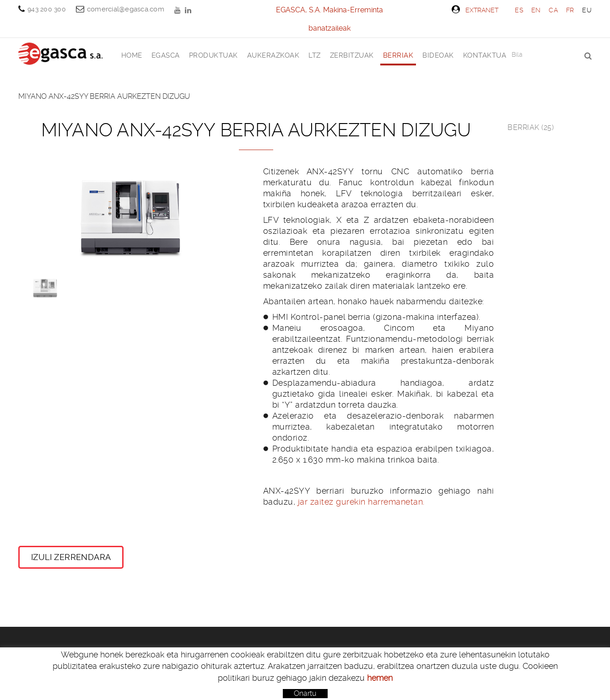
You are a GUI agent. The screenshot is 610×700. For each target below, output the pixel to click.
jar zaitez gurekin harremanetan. (361, 502)
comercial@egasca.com (126, 9)
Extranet (475, 10)
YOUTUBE (178, 10)
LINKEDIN (189, 10)
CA (553, 10)
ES (519, 10)
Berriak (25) (531, 127)
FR (570, 10)
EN (536, 10)
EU (587, 10)
